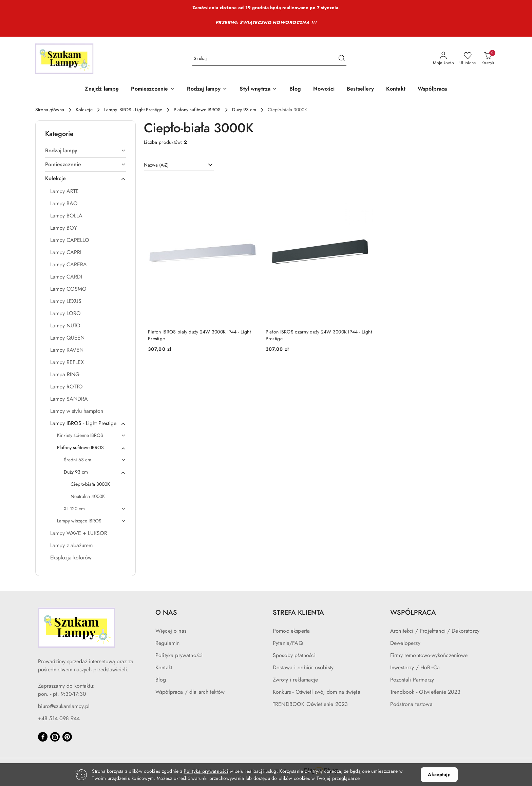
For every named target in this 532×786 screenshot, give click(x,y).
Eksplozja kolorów (71, 558)
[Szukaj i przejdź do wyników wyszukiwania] (342, 59)
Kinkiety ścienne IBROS (91, 435)
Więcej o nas (171, 631)
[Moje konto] (443, 59)
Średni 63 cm (95, 460)
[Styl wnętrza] (258, 89)
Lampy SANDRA (69, 399)
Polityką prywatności (206, 771)
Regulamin (167, 643)
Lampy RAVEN (67, 350)
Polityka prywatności (179, 655)
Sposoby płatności (294, 655)
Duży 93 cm (95, 472)
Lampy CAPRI (66, 252)
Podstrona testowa (411, 704)
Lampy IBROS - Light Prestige (88, 423)
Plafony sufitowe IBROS (91, 448)
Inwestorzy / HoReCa (415, 668)
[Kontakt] (396, 89)
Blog (161, 680)
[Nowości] (324, 89)
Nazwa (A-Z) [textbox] (156, 165)
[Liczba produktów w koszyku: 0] (488, 59)
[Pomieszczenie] (153, 89)
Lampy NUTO (65, 326)
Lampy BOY (64, 228)
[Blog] (295, 89)
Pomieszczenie (85, 165)
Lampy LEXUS (66, 301)
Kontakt (164, 668)
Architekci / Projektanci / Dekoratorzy (435, 631)
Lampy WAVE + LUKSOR (79, 533)
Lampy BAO (64, 204)
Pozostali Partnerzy (412, 680)
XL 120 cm (95, 509)
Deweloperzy (405, 643)
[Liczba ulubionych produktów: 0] (468, 59)
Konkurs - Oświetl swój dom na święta (317, 692)
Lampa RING (65, 375)
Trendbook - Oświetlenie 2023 (425, 692)
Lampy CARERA (69, 265)
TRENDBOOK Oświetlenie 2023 (310, 704)
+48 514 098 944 (59, 718)
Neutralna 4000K (88, 496)
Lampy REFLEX (67, 362)
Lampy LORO (65, 313)
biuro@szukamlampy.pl (64, 706)
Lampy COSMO (68, 289)
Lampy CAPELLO (70, 240)
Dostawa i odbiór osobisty (303, 668)
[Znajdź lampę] (102, 89)
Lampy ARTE (64, 191)
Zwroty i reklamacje (295, 680)
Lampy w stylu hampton (77, 411)
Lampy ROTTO (66, 387)
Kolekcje (85, 178)
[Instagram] (55, 737)
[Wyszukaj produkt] (269, 59)
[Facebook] (43, 737)
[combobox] (179, 165)
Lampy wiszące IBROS (91, 521)
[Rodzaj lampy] (207, 89)
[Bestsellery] (360, 89)
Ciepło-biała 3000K (90, 484)
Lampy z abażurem (71, 545)
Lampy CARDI (66, 277)
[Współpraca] (432, 89)
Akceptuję (439, 775)
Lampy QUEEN (67, 338)
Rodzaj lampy (85, 151)
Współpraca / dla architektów (190, 692)
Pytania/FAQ (288, 643)
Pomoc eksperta (291, 631)
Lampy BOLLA (66, 216)
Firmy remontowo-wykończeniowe (429, 655)
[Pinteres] (67, 737)
